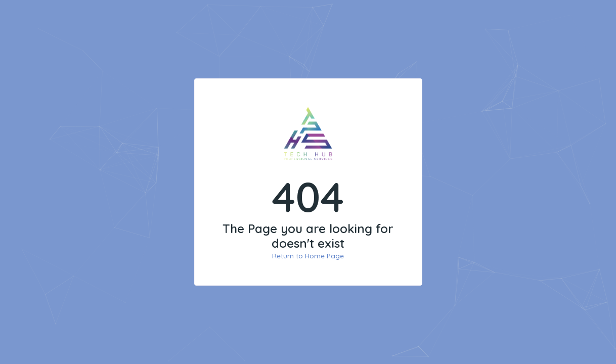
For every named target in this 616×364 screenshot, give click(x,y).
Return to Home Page (308, 256)
